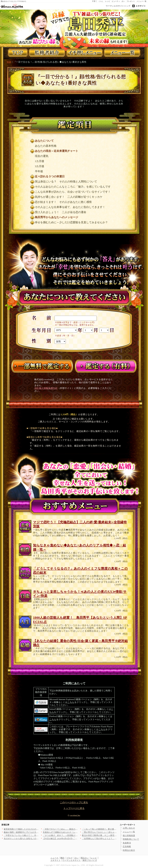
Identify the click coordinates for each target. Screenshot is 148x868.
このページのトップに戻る (74, 802)
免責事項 (127, 843)
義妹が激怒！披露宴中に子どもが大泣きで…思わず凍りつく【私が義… (36, 832)
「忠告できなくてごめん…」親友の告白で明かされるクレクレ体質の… (75, 829)
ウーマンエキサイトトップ (118, 6)
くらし (101, 1)
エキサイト (141, 6)
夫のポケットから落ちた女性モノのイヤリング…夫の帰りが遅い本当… (36, 839)
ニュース (55, 858)
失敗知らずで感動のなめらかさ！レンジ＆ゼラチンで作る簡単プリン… (75, 832)
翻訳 (63, 858)
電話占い (85, 858)
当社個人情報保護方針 (46, 388)
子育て (94, 1)
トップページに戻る (74, 808)
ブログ (70, 858)
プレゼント (131, 1)
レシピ (108, 1)
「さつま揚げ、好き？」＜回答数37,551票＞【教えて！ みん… (71, 835)
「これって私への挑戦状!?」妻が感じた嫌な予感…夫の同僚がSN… (112, 829)
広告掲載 (127, 846)
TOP (9, 62)
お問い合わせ (129, 828)
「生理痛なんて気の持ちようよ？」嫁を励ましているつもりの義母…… (114, 839)
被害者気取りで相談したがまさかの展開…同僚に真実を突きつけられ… (36, 829)
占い (123, 1)
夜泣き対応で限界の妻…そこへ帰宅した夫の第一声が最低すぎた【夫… (114, 835)
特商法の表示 (129, 850)
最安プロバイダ (90, 860)
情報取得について (131, 839)
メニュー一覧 (142, 1)
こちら (71, 702)
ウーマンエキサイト (72, 860)
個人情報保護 (129, 836)
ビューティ (116, 1)
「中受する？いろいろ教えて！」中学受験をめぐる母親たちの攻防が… (36, 835)
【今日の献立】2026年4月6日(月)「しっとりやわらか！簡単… (71, 839)
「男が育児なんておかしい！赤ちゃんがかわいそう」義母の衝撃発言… (114, 832)
